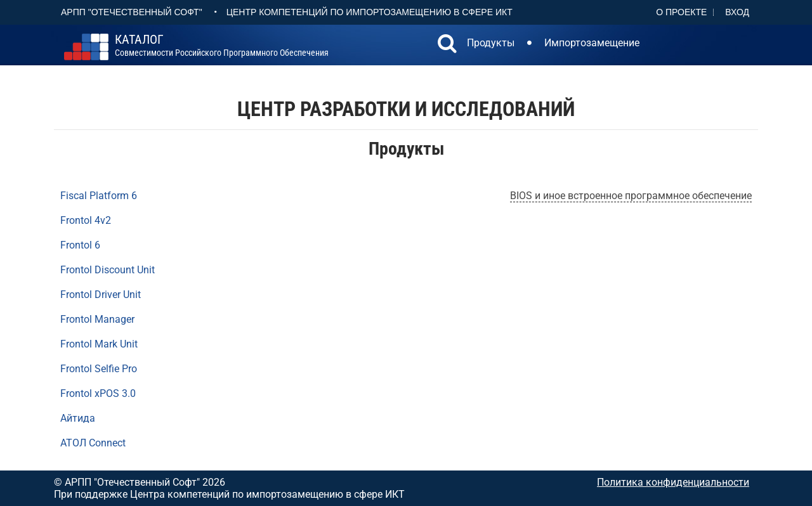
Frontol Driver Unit (101, 295)
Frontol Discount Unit (108, 270)
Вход (737, 12)
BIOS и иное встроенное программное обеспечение (631, 196)
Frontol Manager (97, 319)
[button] (447, 45)
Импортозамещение (592, 43)
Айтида (78, 418)
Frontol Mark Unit (99, 344)
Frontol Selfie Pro (99, 369)
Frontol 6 (80, 245)
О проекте (681, 12)
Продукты (491, 43)
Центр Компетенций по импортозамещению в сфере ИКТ (370, 12)
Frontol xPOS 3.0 (98, 393)
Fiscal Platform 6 (99, 196)
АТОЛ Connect (93, 443)
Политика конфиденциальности (673, 482)
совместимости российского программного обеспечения (222, 46)
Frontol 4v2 (86, 220)
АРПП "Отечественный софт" (132, 12)
